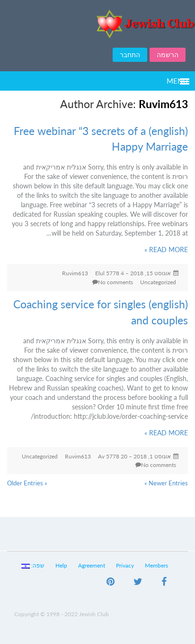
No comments (115, 282)
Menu (177, 81)
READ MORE (166, 250)
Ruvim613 (75, 273)
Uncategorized (158, 282)
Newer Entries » (166, 483)
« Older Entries (27, 483)
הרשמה (168, 55)
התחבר (130, 55)
